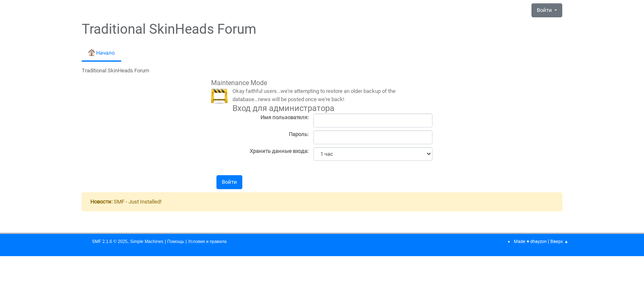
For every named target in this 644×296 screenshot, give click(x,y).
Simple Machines (147, 241)
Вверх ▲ (559, 242)
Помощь (176, 241)
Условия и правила (207, 241)
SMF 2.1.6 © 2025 (110, 241)
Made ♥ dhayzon (530, 242)
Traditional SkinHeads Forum (169, 29)
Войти (545, 10)
